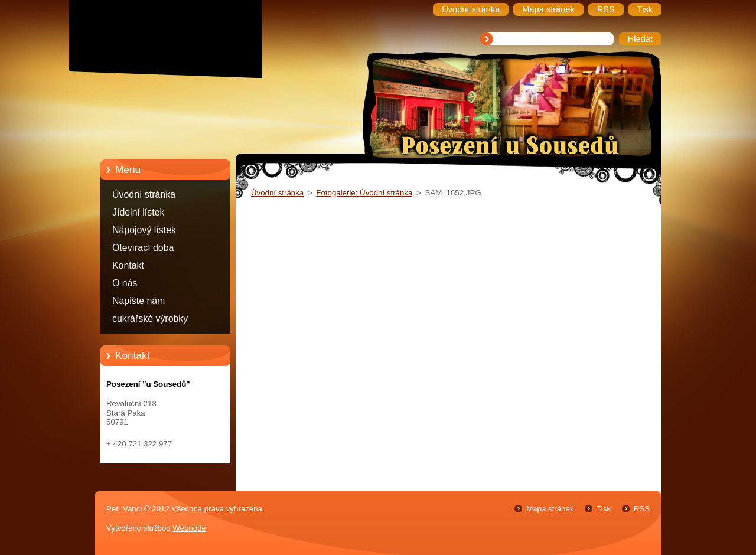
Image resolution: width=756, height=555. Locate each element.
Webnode (189, 528)
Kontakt (128, 265)
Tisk (604, 509)
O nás (125, 283)
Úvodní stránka (144, 195)
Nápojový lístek (144, 230)
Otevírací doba (143, 248)
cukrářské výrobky (150, 319)
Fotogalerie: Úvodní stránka (364, 193)
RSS (642, 509)
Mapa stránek (550, 509)
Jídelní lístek (139, 212)
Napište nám (139, 301)
